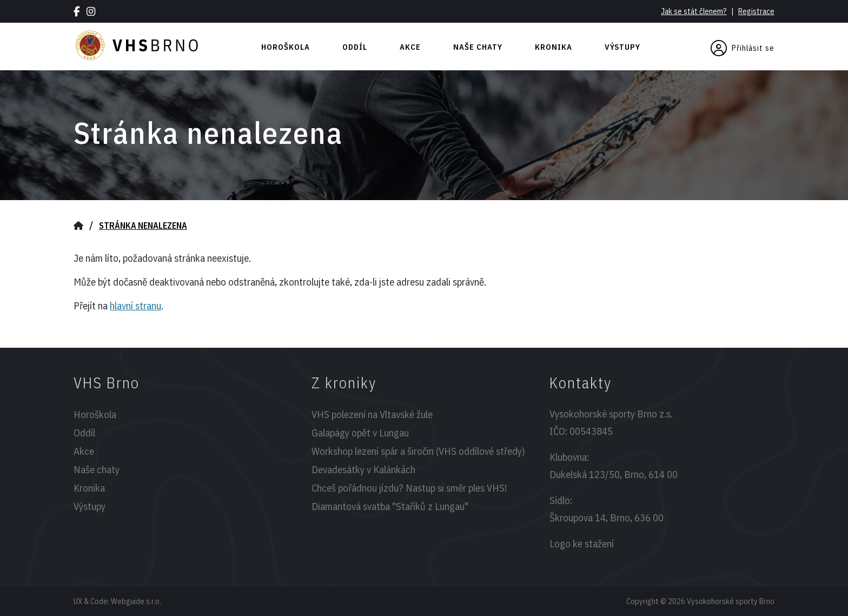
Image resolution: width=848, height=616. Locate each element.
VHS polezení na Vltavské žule (372, 414)
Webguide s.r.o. (136, 601)
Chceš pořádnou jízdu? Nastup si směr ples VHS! (409, 488)
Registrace (756, 11)
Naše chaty (478, 47)
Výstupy (622, 47)
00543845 (591, 431)
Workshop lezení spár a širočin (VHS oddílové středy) (418, 451)
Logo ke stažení (582, 544)
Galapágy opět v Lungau (360, 433)
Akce (410, 47)
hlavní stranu (135, 306)
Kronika (554, 47)
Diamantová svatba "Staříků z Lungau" (390, 506)
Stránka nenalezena (143, 226)
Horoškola (286, 47)
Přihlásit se (743, 48)
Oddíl (355, 47)
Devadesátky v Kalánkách (363, 469)
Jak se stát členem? (694, 11)
